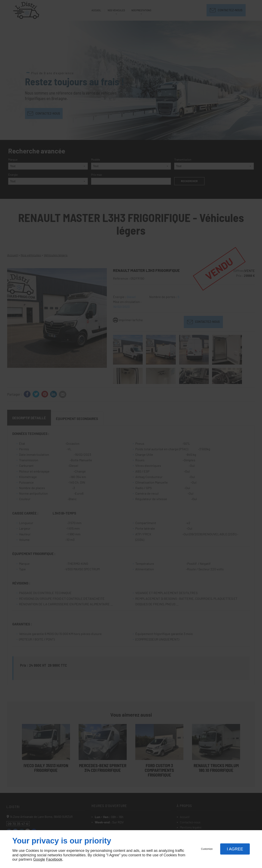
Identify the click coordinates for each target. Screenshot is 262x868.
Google (39, 859)
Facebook (54, 859)
